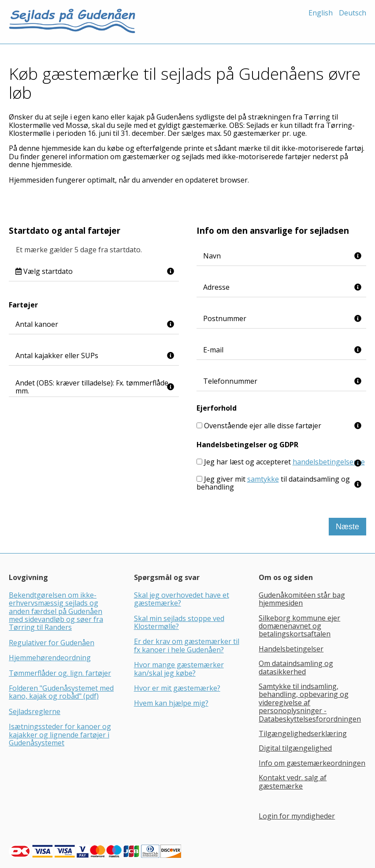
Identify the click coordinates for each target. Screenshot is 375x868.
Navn (212, 256)
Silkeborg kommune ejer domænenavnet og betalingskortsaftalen (299, 626)
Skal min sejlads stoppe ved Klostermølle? (179, 622)
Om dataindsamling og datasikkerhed (296, 667)
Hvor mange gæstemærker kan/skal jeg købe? (179, 669)
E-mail (213, 350)
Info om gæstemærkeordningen (312, 763)
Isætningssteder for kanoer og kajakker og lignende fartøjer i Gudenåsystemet (60, 735)
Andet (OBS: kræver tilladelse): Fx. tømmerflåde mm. (92, 387)
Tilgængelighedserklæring (303, 733)
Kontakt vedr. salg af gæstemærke (293, 782)
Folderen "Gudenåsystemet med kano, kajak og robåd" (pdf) (61, 692)
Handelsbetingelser (291, 649)
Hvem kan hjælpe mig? (171, 703)
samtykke (263, 479)
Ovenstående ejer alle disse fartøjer (263, 426)
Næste (347, 527)
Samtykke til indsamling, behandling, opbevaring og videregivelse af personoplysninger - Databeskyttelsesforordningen (310, 703)
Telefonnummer (230, 381)
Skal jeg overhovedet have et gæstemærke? (182, 599)
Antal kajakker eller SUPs (57, 355)
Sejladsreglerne (35, 711)
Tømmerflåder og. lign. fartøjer (60, 673)
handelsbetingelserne (329, 462)
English (321, 13)
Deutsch (353, 13)
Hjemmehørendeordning (50, 658)
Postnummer (225, 318)
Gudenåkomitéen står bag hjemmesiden (302, 599)
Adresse (216, 287)
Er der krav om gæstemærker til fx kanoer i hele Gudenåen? (187, 645)
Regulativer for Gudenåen (52, 643)
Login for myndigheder (297, 816)
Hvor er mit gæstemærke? (177, 688)
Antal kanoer (37, 324)
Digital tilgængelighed (295, 748)
